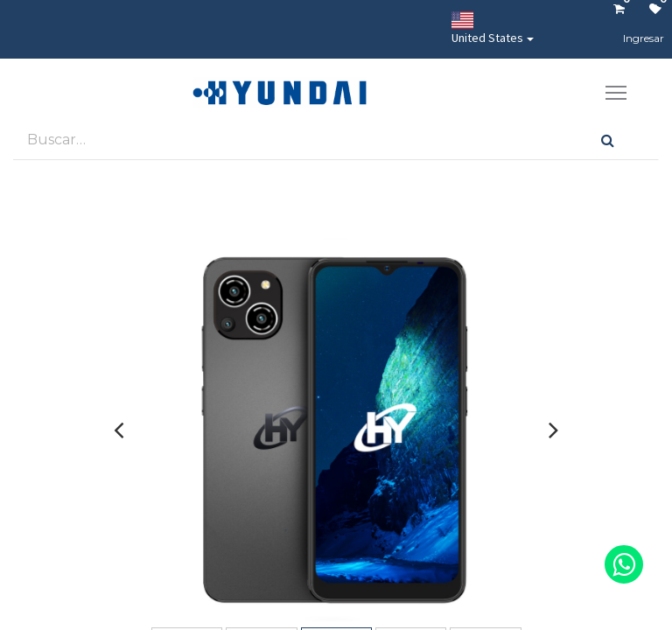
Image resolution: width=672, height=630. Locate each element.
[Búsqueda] (608, 140)
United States (487, 28)
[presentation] (119, 430)
